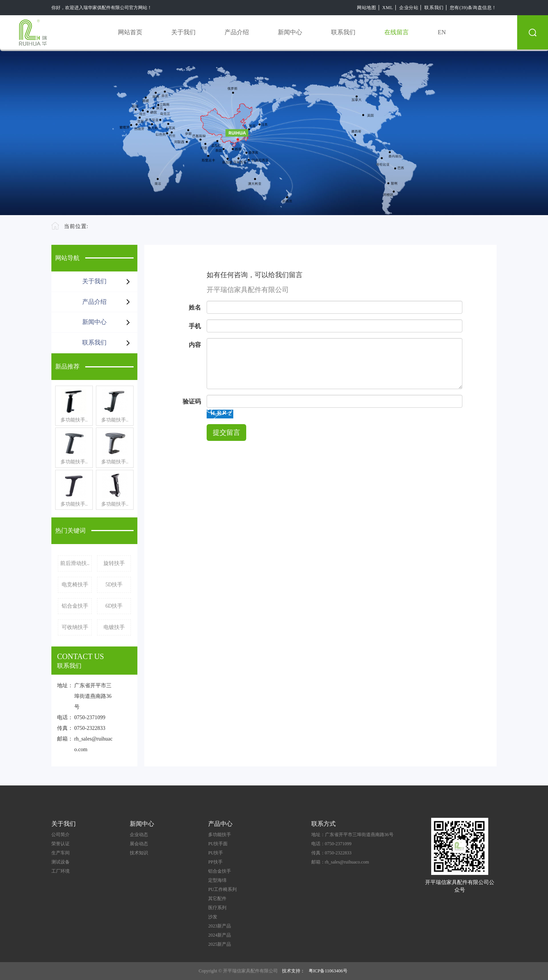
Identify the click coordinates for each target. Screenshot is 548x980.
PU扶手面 (218, 844)
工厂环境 (61, 871)
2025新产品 (220, 944)
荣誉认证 (61, 844)
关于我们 (183, 32)
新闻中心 (290, 32)
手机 (195, 326)
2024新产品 (220, 935)
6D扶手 (114, 606)
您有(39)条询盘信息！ (473, 8)
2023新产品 (220, 926)
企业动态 (139, 835)
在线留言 (397, 32)
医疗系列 (217, 908)
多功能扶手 (220, 835)
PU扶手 (216, 853)
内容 (195, 345)
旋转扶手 (114, 563)
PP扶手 (215, 862)
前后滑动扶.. (75, 563)
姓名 (195, 307)
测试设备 (61, 862)
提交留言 (226, 433)
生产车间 (61, 853)
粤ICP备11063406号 (328, 971)
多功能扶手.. (74, 420)
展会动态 (139, 844)
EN (442, 32)
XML (388, 8)
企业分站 (409, 8)
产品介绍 (237, 32)
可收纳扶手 (75, 627)
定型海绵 (217, 880)
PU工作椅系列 (222, 889)
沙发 (213, 917)
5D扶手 (114, 585)
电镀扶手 (114, 627)
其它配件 (217, 899)
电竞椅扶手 (75, 585)
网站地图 (366, 8)
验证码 (192, 401)
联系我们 (434, 8)
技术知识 (139, 853)
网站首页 (130, 32)
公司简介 (61, 835)
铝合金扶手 (75, 606)
